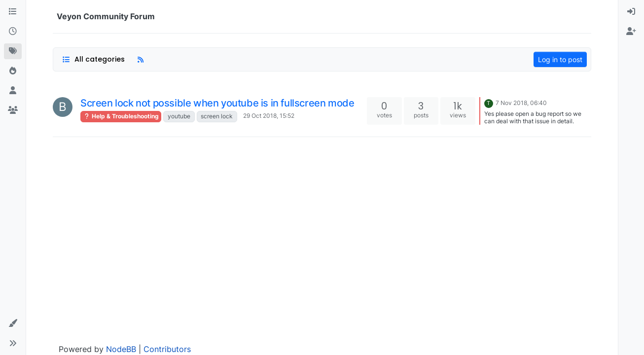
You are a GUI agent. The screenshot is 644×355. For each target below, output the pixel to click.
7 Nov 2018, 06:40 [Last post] (521, 103)
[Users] (13, 91)
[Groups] (13, 110)
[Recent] (13, 32)
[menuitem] (631, 12)
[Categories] (13, 12)
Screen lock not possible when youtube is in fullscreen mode (217, 103)
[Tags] (13, 51)
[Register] (631, 32)
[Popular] (13, 71)
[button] (13, 323)
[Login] (631, 12)
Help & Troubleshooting (121, 116)
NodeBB (121, 349)
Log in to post (560, 59)
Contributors (167, 349)
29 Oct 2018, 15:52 (269, 116)
